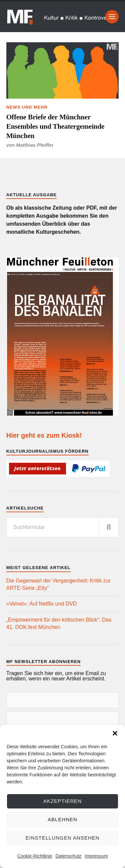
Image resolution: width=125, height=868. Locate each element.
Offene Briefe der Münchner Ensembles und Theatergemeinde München (55, 126)
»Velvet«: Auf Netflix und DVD (42, 604)
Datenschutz (68, 856)
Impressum (96, 856)
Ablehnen (62, 819)
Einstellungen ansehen (63, 838)
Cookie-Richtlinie (34, 856)
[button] (115, 733)
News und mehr (27, 107)
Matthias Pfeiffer (35, 145)
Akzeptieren (62, 801)
